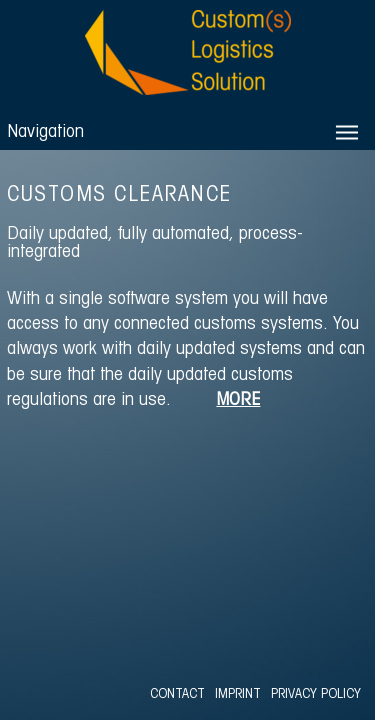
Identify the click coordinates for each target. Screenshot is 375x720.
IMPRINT (238, 694)
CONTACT (177, 694)
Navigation (45, 132)
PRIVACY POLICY (316, 694)
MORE (238, 400)
